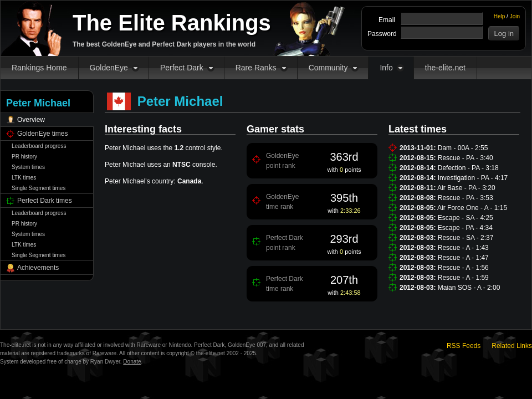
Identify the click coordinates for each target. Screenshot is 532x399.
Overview (31, 120)
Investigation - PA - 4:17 (473, 178)
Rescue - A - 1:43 (463, 248)
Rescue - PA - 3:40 (465, 158)
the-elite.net (445, 68)
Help (500, 16)
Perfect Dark (182, 68)
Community (328, 68)
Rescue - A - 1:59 (463, 278)
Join (515, 16)
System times (28, 167)
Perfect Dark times (45, 201)
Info (386, 68)
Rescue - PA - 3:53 (465, 198)
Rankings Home (39, 68)
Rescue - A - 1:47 (463, 258)
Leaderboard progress (39, 146)
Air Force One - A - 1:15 (472, 208)
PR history (24, 157)
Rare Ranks (256, 68)
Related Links (512, 346)
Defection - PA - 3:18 (468, 168)
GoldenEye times (42, 134)
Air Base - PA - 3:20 (466, 188)
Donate (132, 362)
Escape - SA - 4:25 (465, 218)
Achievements (38, 268)
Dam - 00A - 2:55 (463, 148)
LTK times (24, 178)
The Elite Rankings (172, 23)
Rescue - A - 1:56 (463, 268)
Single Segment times (39, 188)
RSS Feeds (464, 346)
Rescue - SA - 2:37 (466, 238)
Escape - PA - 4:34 (465, 228)
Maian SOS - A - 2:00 (469, 288)
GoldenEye (109, 68)
